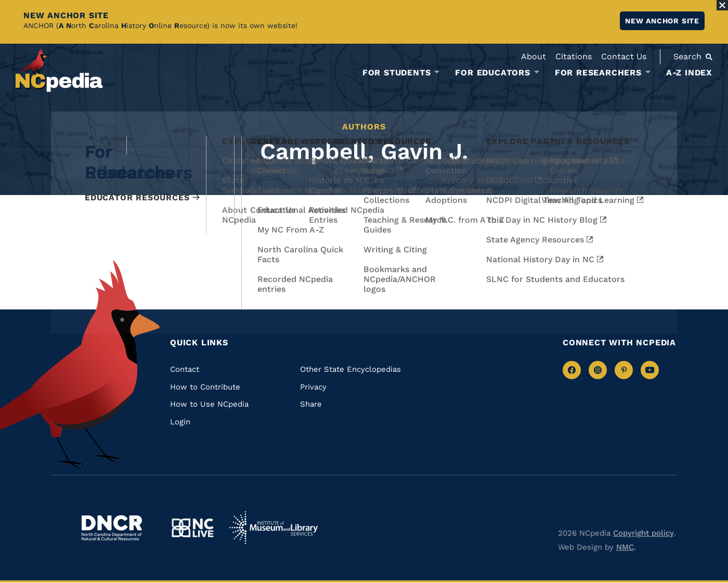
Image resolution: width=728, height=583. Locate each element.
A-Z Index (689, 73)
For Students (397, 73)
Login (180, 422)
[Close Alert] (722, 5)
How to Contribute (205, 387)
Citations (574, 56)
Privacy (313, 387)
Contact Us (624, 56)
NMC (625, 547)
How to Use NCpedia (209, 404)
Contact (185, 369)
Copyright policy (643, 533)
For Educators (492, 73)
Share (311, 404)
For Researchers (598, 73)
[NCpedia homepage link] (59, 70)
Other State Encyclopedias (350, 369)
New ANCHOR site (662, 21)
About (534, 56)
